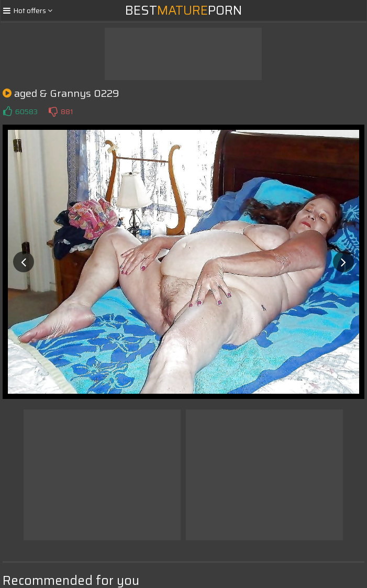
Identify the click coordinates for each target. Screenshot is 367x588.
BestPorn (183, 10)
